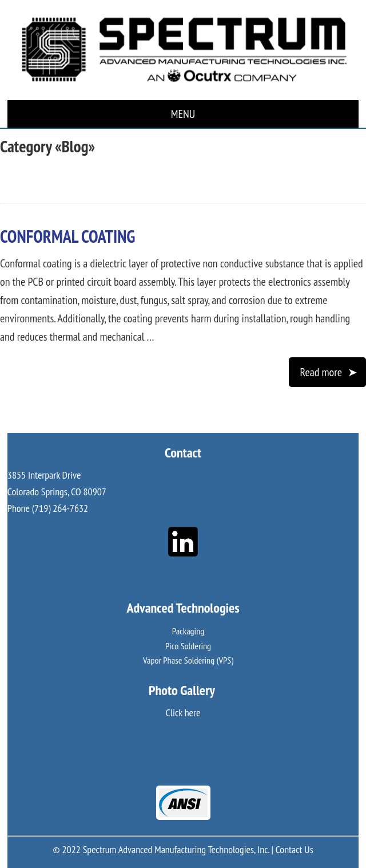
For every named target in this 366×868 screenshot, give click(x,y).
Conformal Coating (67, 236)
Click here (183, 713)
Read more (321, 372)
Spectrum (183, 50)
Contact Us (295, 849)
